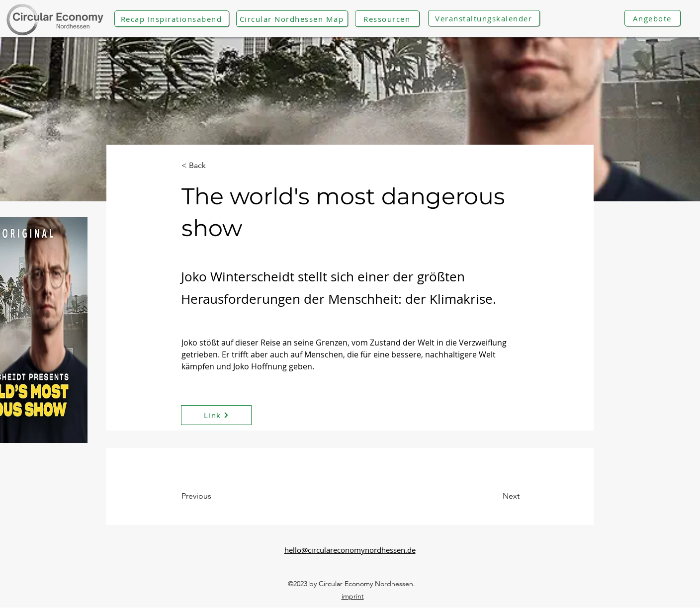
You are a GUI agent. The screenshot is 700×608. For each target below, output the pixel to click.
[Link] (216, 415)
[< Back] (214, 166)
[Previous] (222, 496)
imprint (353, 596)
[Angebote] (653, 18)
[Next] (486, 496)
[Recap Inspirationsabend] (172, 19)
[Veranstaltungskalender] (484, 18)
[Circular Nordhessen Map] (292, 19)
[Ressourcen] (387, 19)
